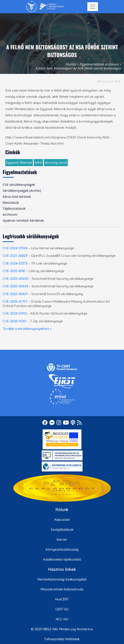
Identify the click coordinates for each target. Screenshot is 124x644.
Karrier (62, 539)
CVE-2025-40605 (15, 279)
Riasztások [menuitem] (11, 202)
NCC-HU (62, 619)
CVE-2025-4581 (14, 271)
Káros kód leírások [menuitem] (17, 196)
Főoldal (71, 64)
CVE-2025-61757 (15, 301)
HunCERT (62, 599)
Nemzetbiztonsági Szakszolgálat (62, 579)
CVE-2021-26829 (15, 256)
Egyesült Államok (19, 162)
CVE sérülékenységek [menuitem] (19, 185)
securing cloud (56, 162)
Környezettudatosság (62, 549)
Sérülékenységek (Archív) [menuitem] (22, 190)
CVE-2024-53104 (15, 248)
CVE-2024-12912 (15, 313)
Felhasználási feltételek (62, 639)
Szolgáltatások (62, 530)
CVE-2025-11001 (15, 321)
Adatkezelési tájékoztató (62, 559)
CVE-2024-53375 (15, 263)
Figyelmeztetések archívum (99, 64)
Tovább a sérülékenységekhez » (27, 329)
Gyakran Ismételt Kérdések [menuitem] (23, 220)
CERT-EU (62, 609)
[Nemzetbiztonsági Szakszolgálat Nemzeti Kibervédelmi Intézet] (45, 7)
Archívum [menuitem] (10, 214)
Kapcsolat (62, 520)
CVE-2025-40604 (15, 286)
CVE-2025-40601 (15, 294)
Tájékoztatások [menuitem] (14, 208)
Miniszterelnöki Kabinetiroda (62, 589)
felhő (38, 162)
